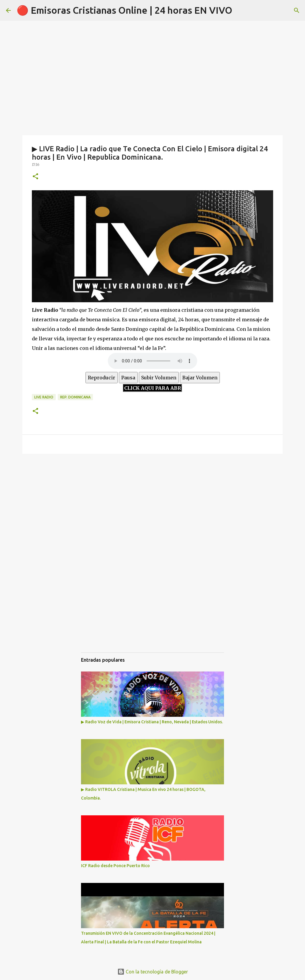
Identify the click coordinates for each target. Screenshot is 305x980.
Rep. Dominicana (75, 397)
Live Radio (44, 397)
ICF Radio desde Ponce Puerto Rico (115, 866)
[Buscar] (297, 10)
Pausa (128, 378)
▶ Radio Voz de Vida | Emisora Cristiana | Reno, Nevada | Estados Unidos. (152, 722)
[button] (35, 177)
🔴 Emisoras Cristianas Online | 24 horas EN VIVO (125, 10)
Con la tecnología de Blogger (153, 972)
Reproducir (102, 378)
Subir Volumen (159, 378)
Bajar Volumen (200, 378)
